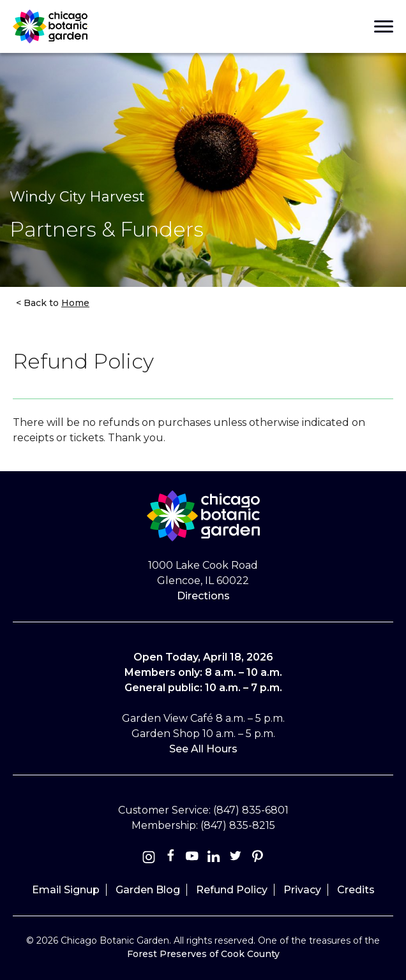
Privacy (302, 890)
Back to (55, 303)
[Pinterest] (257, 859)
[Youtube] (192, 859)
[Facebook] (172, 859)
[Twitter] (237, 859)
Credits (356, 890)
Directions (203, 596)
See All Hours (203, 749)
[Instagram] (149, 859)
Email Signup (66, 890)
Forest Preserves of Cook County (203, 954)
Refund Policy (232, 890)
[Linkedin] (214, 859)
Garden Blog (148, 890)
